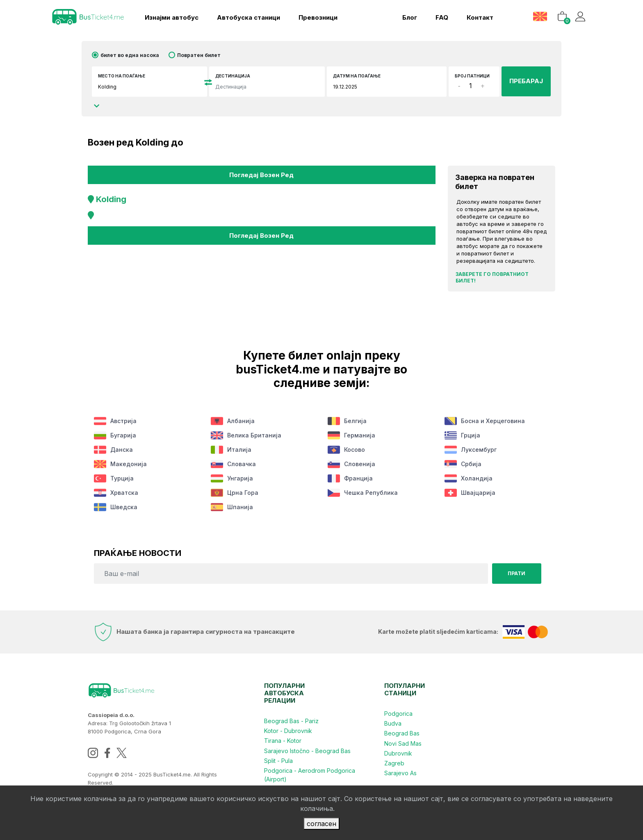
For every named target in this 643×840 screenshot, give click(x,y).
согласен (321, 824)
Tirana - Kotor (283, 741)
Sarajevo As (400, 773)
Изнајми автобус (172, 17)
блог (409, 17)
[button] (541, 16)
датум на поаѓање (357, 76)
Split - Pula (278, 760)
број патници (472, 76)
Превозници (318, 17)
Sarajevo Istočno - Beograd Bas (307, 750)
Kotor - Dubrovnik (288, 731)
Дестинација (233, 76)
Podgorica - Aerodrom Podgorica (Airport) (310, 774)
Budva (393, 723)
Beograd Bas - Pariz (291, 721)
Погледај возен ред (261, 174)
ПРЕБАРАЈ (526, 81)
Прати (516, 573)
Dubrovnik (398, 753)
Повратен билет (199, 55)
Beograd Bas (402, 733)
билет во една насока (130, 55)
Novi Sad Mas (403, 743)
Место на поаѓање (122, 76)
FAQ (441, 17)
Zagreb (394, 763)
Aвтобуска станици (249, 17)
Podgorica (398, 714)
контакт (480, 17)
